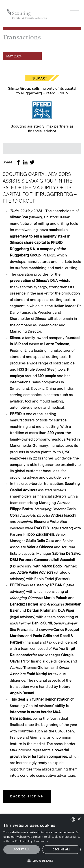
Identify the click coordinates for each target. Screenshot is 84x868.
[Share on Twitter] (33, 163)
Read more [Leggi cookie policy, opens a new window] (41, 841)
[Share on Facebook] (19, 163)
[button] (42, 861)
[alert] (42, 841)
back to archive (27, 797)
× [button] (79, 819)
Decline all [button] (61, 849)
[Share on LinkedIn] (26, 163)
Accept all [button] (22, 849)
